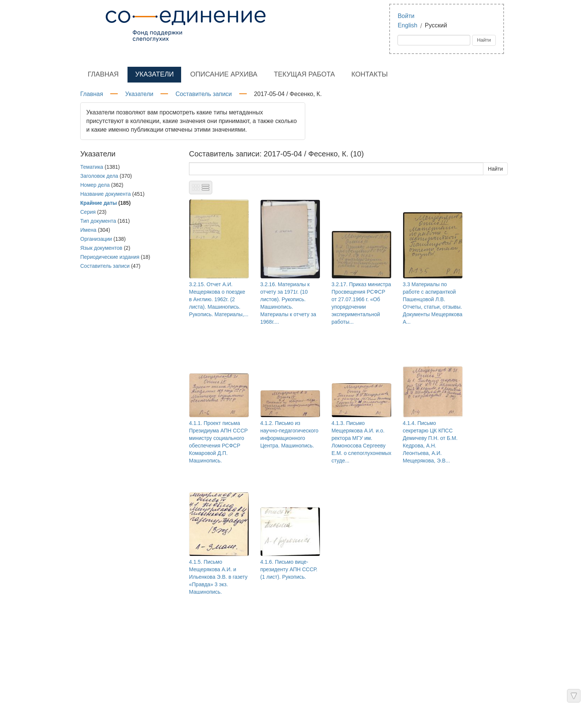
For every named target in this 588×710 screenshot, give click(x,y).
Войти (406, 16)
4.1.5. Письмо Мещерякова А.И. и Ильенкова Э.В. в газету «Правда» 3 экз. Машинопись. (218, 577)
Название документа (106, 194)
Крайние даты (99, 203)
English (407, 25)
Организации (96, 239)
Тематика (92, 167)
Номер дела (95, 185)
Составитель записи (204, 94)
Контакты (370, 74)
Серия (88, 212)
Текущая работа (304, 74)
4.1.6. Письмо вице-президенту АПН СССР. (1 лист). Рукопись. (289, 569)
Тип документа (98, 221)
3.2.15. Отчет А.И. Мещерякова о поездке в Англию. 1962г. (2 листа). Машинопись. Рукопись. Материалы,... (219, 299)
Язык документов (101, 248)
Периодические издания (110, 257)
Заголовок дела (99, 176)
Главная (103, 74)
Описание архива (224, 74)
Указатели (154, 74)
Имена (88, 230)
